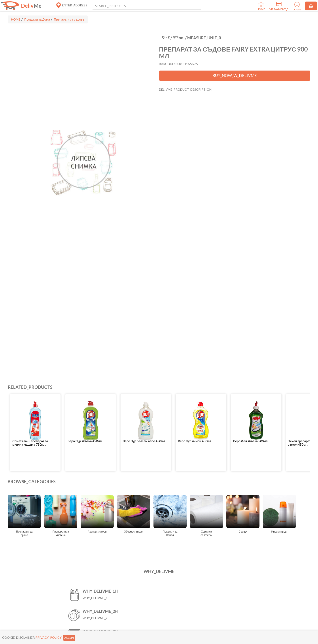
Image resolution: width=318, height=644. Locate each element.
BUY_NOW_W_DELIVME (235, 75)
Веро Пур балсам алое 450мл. (144, 441)
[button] (35, 443)
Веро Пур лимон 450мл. (195, 441)
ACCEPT (69, 638)
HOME (16, 19)
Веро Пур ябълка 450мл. (85, 441)
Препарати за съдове (69, 19)
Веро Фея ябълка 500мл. (251, 441)
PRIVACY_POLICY (48, 637)
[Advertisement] (140, 339)
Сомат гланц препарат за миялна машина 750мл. (30, 443)
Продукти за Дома (37, 19)
